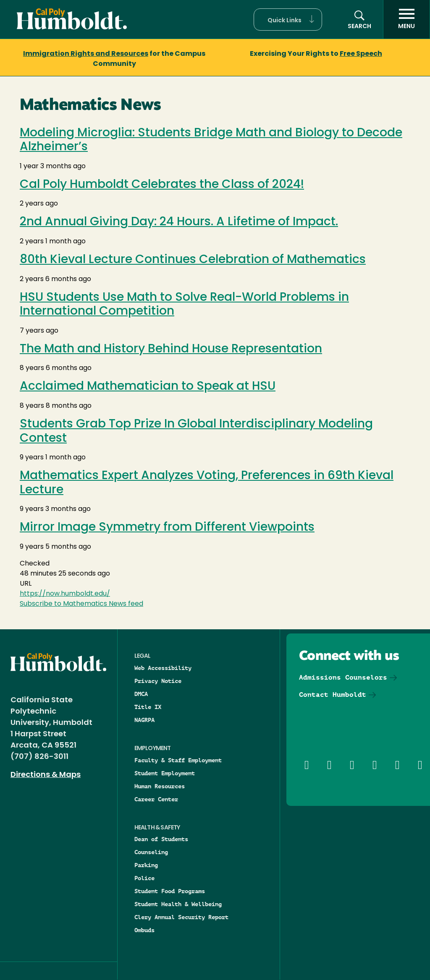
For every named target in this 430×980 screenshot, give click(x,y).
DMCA (141, 694)
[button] (288, 20)
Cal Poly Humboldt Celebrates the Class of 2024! (162, 185)
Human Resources (160, 786)
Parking (146, 865)
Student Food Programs (170, 891)
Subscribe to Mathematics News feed (81, 604)
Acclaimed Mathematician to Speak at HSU (148, 387)
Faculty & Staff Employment (178, 760)
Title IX (148, 707)
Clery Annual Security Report (181, 917)
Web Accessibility (163, 668)
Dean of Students (161, 839)
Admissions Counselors (343, 677)
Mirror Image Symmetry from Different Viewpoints (167, 528)
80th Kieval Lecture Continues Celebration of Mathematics (193, 260)
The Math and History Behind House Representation (171, 349)
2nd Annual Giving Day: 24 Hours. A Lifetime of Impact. (179, 222)
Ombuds (144, 930)
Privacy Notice (158, 681)
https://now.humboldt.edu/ (65, 594)
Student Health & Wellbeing (178, 904)
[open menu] (406, 19)
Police (144, 878)
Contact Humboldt (333, 695)
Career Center (156, 799)
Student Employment (165, 773)
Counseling (151, 852)
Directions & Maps (46, 775)
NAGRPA (144, 720)
